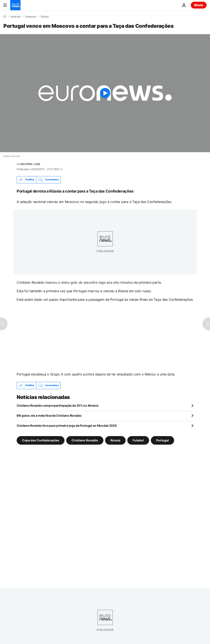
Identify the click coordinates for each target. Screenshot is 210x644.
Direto (199, 5)
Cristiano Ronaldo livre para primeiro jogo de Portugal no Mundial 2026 (67, 426)
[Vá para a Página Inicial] (15, 5)
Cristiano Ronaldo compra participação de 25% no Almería (58, 405)
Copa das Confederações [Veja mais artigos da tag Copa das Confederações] (41, 440)
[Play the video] (105, 93)
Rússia (45, 17)
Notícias (16, 17)
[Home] (5, 16)
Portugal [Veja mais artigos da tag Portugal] (162, 440)
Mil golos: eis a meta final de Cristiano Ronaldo (49, 415)
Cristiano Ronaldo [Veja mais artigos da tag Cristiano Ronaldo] (85, 440)
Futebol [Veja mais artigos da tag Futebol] (138, 440)
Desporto (31, 17)
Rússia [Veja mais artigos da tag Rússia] (115, 440)
